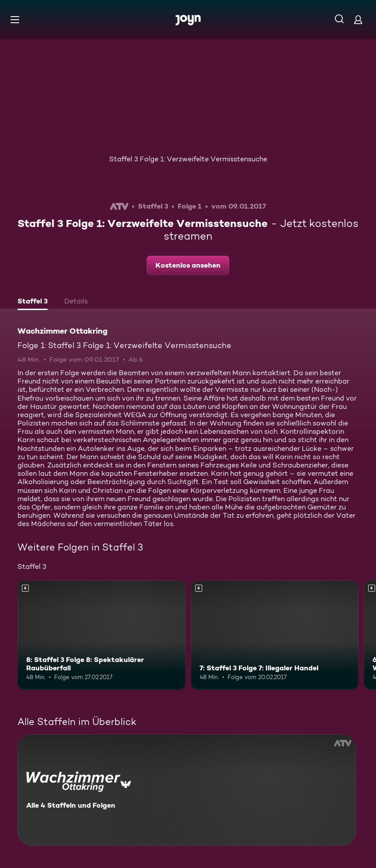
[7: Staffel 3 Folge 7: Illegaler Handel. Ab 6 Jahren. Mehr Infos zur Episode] (275, 635)
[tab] (33, 302)
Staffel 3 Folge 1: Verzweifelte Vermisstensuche (188, 159)
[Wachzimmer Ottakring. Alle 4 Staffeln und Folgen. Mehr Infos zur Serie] (187, 790)
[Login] (358, 19)
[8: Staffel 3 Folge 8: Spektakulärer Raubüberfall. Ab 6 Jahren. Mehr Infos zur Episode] (102, 635)
